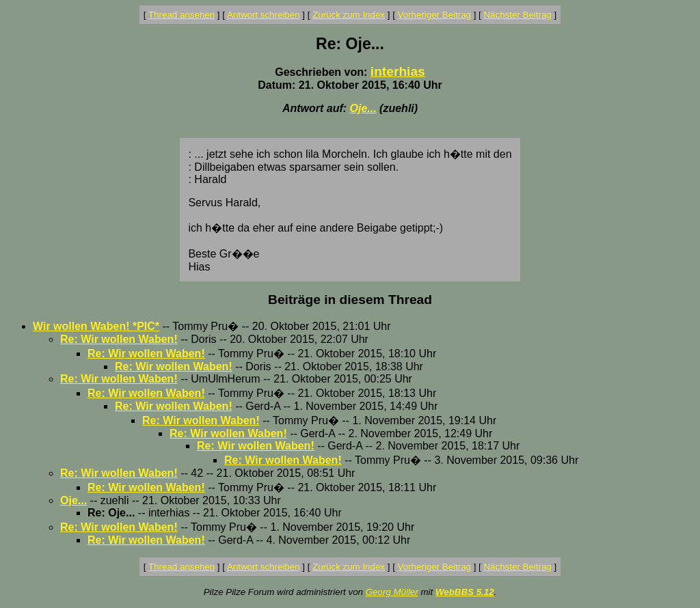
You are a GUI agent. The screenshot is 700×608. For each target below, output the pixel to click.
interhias (398, 71)
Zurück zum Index (349, 15)
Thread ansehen (181, 15)
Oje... (363, 108)
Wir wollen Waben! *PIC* (96, 326)
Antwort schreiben (264, 15)
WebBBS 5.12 (465, 592)
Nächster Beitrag (517, 15)
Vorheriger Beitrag (434, 15)
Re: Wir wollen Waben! (119, 339)
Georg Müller (392, 592)
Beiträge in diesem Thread (350, 300)
